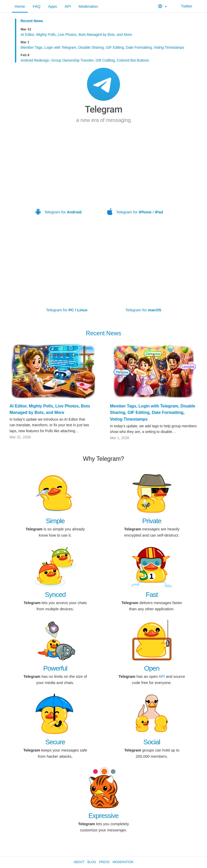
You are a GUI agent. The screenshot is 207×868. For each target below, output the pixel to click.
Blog (92, 862)
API (68, 6)
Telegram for (59, 179)
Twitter (183, 6)
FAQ (37, 6)
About (79, 862)
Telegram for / (135, 179)
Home (20, 6)
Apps (53, 6)
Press (104, 862)
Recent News (32, 21)
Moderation (88, 6)
